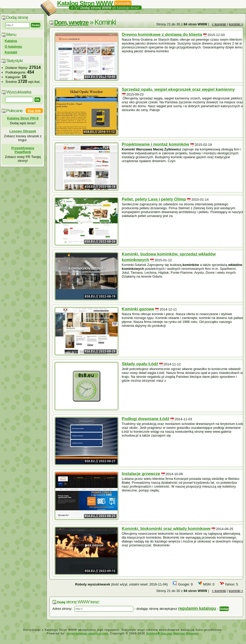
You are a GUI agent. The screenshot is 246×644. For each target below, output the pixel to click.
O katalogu (13, 46)
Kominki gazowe (138, 309)
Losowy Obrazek (23, 131)
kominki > (236, 24)
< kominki (219, 24)
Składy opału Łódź (140, 364)
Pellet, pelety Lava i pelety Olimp (154, 199)
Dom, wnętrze (71, 22)
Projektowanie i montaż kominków (155, 144)
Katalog (11, 41)
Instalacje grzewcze (141, 474)
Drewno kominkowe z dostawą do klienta (162, 35)
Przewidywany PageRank (23, 150)
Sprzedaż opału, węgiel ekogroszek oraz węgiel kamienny (178, 89)
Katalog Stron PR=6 (23, 118)
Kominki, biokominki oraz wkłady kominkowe (166, 529)
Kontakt (11, 52)
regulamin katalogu (197, 608)
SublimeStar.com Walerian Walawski (172, 633)
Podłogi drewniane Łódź (146, 419)
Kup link (34, 111)
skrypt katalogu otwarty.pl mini (87, 633)
